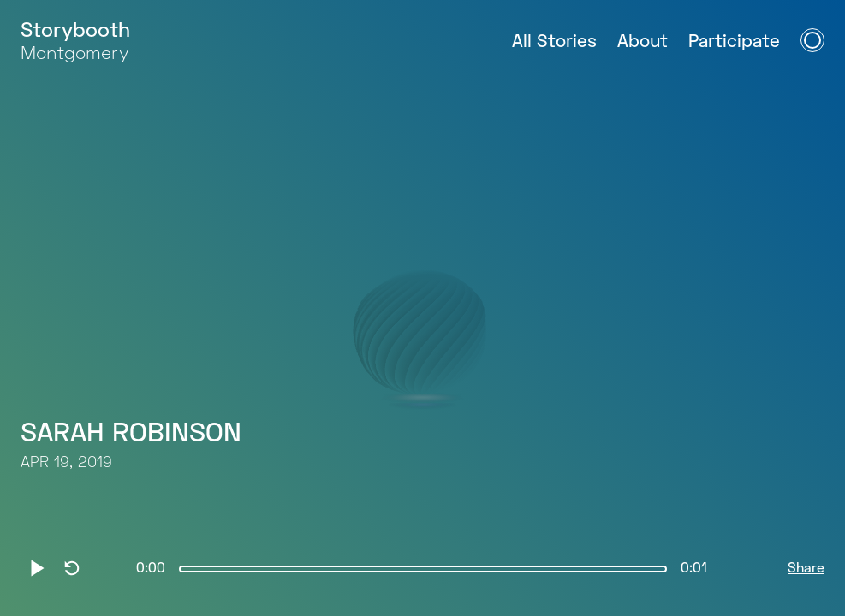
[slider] (423, 569)
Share (806, 569)
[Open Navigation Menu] (812, 40)
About (643, 42)
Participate (734, 42)
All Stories (554, 42)
